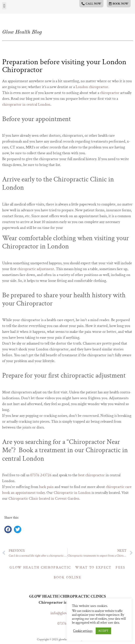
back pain (46, 487)
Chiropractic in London (72, 493)
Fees (120, 568)
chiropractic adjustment (36, 269)
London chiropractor (92, 87)
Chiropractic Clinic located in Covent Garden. (45, 499)
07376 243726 (41, 475)
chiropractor (110, 93)
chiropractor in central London (26, 104)
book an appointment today (23, 493)
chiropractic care (119, 487)
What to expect (93, 568)
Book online (67, 577)
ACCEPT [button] (103, 631)
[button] (4, 6)
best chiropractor (92, 475)
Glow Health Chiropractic (40, 568)
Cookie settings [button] (83, 631)
